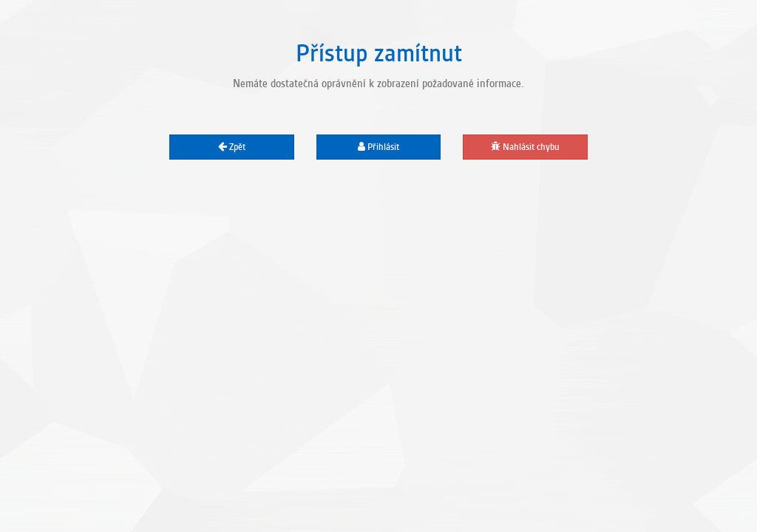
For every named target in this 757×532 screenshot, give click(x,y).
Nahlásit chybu (525, 147)
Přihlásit (378, 147)
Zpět (232, 147)
